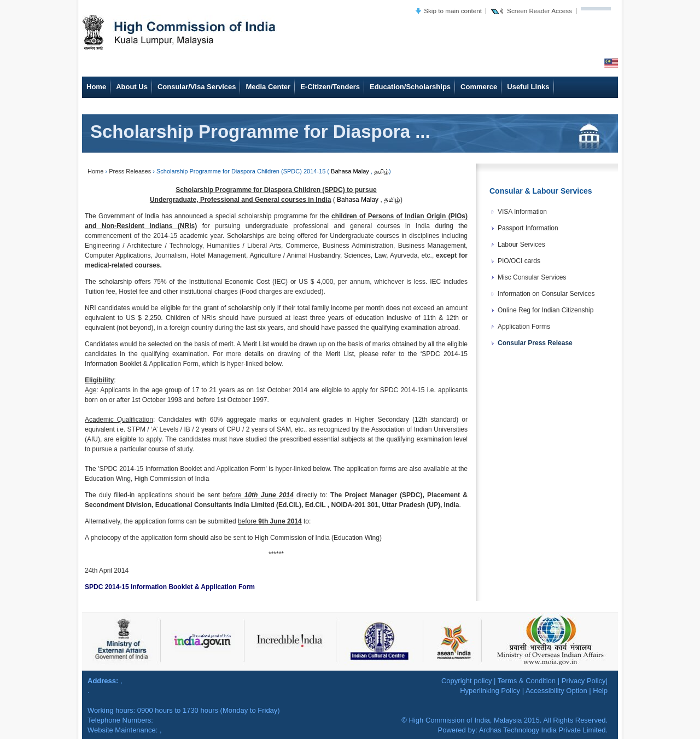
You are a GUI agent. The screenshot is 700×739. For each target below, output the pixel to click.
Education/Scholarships (410, 87)
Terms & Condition (527, 681)
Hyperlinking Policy (490, 691)
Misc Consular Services (532, 277)
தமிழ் (381, 171)
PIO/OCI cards (519, 261)
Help (600, 691)
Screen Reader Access (539, 11)
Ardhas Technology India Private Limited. (543, 730)
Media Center (268, 87)
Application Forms (524, 327)
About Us (132, 87)
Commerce (479, 87)
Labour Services (521, 245)
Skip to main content (453, 11)
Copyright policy (467, 681)
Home (96, 87)
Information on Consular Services (546, 294)
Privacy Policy (584, 681)
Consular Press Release (535, 343)
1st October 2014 (282, 390)
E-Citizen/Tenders (330, 87)
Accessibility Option (556, 691)
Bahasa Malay (350, 171)
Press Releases (130, 171)
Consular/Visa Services (197, 87)
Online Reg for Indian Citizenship (546, 310)
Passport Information (528, 228)
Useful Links (528, 87)
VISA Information (522, 212)
